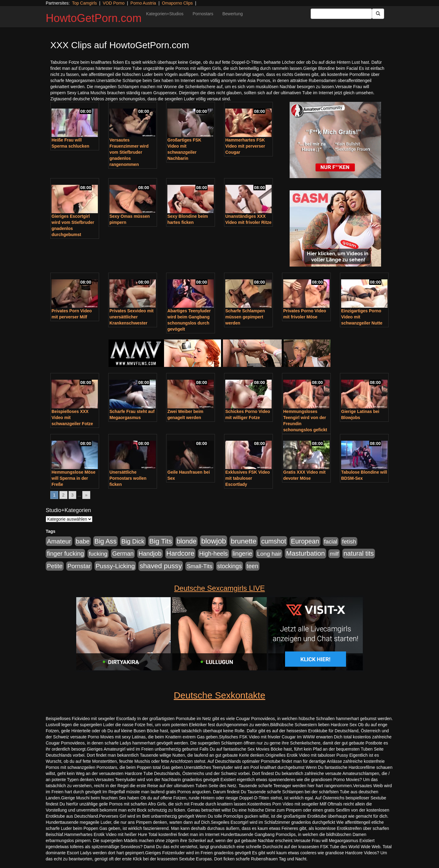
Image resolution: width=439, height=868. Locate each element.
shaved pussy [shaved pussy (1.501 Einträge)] (161, 566)
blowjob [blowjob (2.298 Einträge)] (214, 541)
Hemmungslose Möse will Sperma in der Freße (73, 478)
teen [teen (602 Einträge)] (252, 566)
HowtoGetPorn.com (94, 18)
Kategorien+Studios (165, 14)
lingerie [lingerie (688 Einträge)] (243, 554)
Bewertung (232, 14)
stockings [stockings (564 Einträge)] (230, 566)
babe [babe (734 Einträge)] (83, 541)
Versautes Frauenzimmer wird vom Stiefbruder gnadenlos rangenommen (129, 152)
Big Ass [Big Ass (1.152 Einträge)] (105, 541)
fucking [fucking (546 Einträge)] (98, 554)
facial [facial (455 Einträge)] (331, 542)
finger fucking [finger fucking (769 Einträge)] (65, 554)
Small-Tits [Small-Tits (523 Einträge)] (199, 566)
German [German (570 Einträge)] (123, 554)
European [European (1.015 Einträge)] (305, 541)
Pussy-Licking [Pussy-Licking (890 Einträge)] (115, 566)
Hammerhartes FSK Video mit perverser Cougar (245, 146)
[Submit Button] (378, 14)
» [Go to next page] (86, 495)
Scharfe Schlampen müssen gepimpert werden (245, 317)
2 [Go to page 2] (63, 495)
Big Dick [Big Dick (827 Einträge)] (133, 541)
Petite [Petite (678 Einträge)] (55, 566)
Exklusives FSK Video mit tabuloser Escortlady (248, 478)
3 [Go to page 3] (73, 495)
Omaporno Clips (177, 3)
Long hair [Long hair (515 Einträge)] (269, 554)
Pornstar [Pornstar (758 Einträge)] (79, 566)
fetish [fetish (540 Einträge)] (349, 542)
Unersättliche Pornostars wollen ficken (128, 478)
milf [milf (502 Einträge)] (334, 554)
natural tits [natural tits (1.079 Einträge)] (359, 554)
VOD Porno (114, 3)
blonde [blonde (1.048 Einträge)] (187, 541)
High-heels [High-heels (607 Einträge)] (213, 554)
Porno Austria (143, 3)
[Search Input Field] (341, 14)
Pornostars (203, 14)
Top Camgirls (84, 3)
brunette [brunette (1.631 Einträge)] (244, 541)
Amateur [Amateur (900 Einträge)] (59, 541)
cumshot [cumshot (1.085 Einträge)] (274, 541)
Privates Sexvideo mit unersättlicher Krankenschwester (132, 317)
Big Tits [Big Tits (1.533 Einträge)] (161, 541)
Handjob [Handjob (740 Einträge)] (150, 554)
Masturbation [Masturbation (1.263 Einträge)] (305, 553)
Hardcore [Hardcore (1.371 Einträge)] (180, 553)
